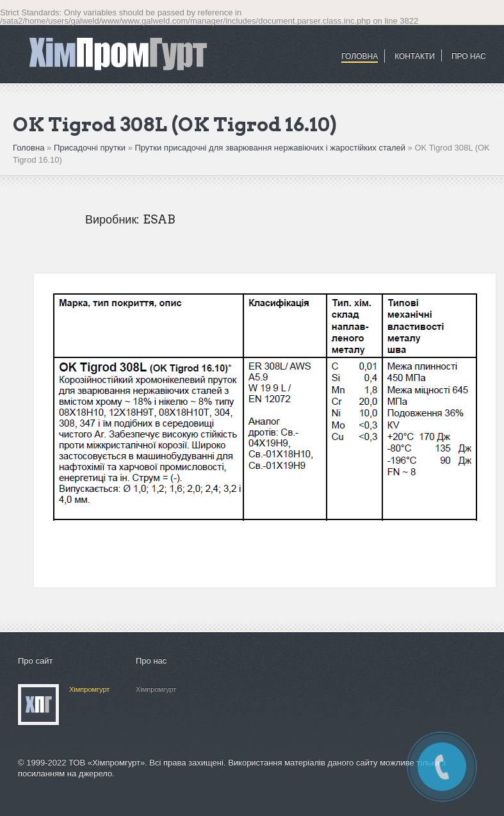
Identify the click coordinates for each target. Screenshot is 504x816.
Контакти (415, 56)
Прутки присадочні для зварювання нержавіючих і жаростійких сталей (270, 148)
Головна (360, 56)
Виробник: (112, 219)
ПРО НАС (469, 56)
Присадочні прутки (90, 148)
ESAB (159, 219)
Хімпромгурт (89, 689)
